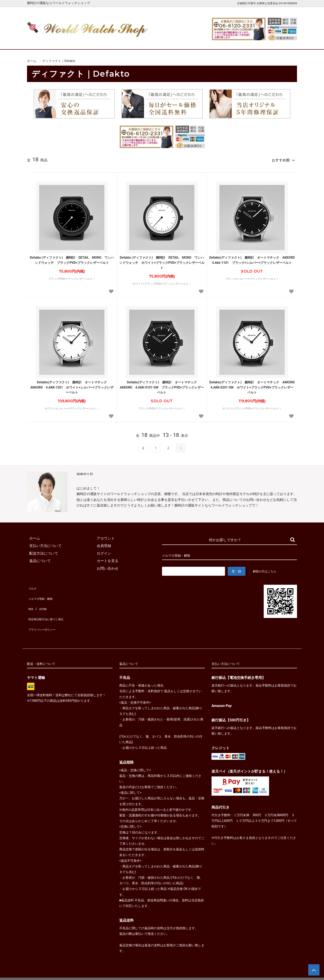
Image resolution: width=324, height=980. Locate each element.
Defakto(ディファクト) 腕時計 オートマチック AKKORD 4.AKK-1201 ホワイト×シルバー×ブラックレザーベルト (72, 385)
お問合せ (284, 42)
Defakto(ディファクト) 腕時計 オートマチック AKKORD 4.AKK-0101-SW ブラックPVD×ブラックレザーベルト (162, 385)
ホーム (40, 42)
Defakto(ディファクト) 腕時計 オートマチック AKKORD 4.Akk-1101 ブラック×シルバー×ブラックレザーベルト (252, 258)
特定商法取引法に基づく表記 (50, 608)
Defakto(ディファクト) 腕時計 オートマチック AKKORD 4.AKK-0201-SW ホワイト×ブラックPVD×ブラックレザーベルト (252, 385)
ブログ (32, 586)
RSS (30, 601)
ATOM (42, 601)
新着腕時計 (75, 42)
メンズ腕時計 (110, 42)
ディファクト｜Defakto (59, 61)
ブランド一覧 (180, 42)
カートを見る (249, 42)
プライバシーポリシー (45, 616)
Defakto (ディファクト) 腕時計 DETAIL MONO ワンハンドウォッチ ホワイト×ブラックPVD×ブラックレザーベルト (162, 261)
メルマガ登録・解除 (43, 593)
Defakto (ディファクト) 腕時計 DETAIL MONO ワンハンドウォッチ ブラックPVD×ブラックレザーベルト (72, 258)
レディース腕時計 (145, 42)
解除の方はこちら (266, 569)
